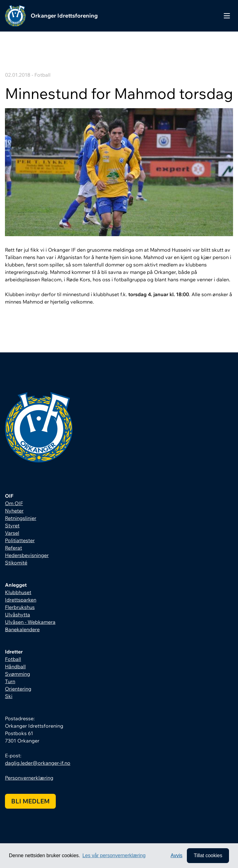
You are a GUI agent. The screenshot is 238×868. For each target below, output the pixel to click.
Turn (10, 681)
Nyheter (14, 511)
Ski (9, 696)
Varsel (12, 533)
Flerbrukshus (20, 607)
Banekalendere (22, 629)
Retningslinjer (21, 518)
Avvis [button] (177, 855)
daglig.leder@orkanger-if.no (38, 763)
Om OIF (14, 503)
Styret (12, 525)
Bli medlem (30, 801)
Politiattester (20, 540)
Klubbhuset (18, 592)
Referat (13, 548)
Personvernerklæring (29, 778)
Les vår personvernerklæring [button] (114, 855)
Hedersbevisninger (27, 555)
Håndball (15, 666)
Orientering (18, 689)
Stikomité (16, 563)
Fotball (13, 659)
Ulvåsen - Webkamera (30, 622)
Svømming (18, 674)
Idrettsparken (21, 600)
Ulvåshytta (18, 615)
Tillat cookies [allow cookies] (208, 855)
